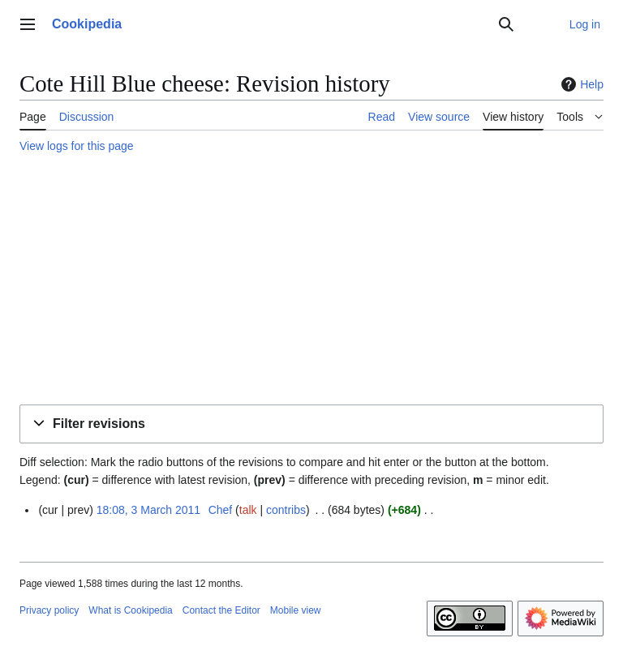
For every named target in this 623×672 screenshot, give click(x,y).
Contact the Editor (221, 610)
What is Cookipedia (130, 610)
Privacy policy (49, 610)
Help (580, 84)
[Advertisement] (311, 281)
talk (248, 510)
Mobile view (296, 610)
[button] (311, 424)
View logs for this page (77, 146)
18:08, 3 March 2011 (148, 510)
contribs (286, 510)
